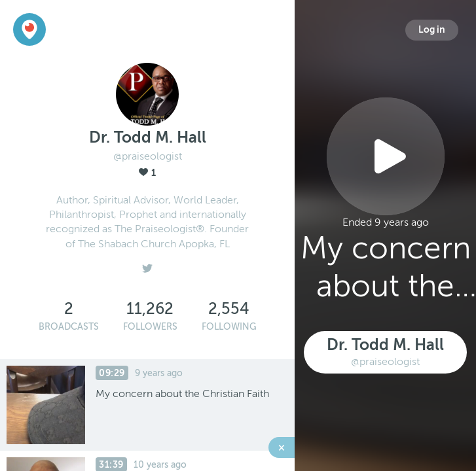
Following (229, 327)
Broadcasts (69, 327)
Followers (150, 327)
